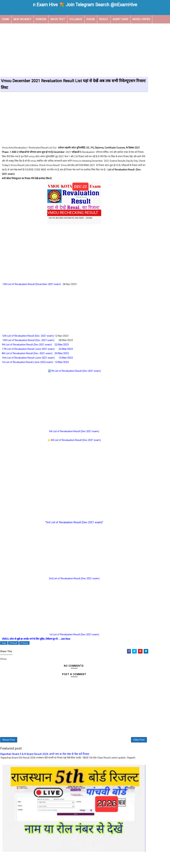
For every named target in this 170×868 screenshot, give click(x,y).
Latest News (134, 296)
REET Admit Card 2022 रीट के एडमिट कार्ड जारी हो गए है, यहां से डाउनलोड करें (144, 207)
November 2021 (129, 468)
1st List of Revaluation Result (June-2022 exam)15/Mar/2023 (35, 367)
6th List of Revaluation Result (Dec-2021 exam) (59, 436)
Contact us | (80, 859)
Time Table (133, 325)
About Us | (69, 859)
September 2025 (129, 376)
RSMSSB (41, 19)
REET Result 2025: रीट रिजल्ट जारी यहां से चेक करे (145, 256)
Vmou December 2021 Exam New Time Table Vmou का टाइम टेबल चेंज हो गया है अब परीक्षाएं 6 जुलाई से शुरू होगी (144, 199)
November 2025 (129, 372)
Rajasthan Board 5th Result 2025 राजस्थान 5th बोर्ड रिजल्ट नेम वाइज (143, 250)
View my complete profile (134, 499)
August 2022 (127, 448)
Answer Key (157, 272)
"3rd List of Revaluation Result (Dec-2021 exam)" (59, 527)
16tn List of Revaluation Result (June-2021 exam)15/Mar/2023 (38, 362)
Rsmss (162, 313)
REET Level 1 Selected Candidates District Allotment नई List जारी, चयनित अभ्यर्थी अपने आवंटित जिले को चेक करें (143, 241)
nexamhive (89, 863)
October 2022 (128, 440)
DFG (126, 495)
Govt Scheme (135, 290)
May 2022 (125, 460)
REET (129, 313)
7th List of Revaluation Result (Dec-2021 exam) (61, 375)
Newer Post (9, 747)
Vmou (152, 325)
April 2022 (126, 464)
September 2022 (129, 444)
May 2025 (125, 380)
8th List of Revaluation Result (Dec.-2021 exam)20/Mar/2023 (36, 358)
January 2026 (128, 368)
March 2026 (127, 364)
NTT (154, 302)
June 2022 (126, 456)
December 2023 (129, 396)
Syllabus (76, 19)
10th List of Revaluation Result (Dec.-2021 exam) (28, 345)
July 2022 (125, 452)
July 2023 (125, 408)
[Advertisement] (85, 49)
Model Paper (141, 19)
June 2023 (126, 412)
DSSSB (91, 19)
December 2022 (129, 432)
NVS (129, 307)
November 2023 (129, 400)
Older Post (110, 747)
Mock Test (58, 19)
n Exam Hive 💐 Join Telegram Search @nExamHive (85, 5)
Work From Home (137, 331)
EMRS (146, 284)
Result (104, 19)
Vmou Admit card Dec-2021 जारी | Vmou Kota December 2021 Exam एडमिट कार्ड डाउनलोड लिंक (144, 214)
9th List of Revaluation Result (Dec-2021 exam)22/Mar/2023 (36, 349)
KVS (154, 290)
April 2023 (126, 420)
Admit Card (121, 19)
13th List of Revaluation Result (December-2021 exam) (32, 289)
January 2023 (128, 428)
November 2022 (129, 436)
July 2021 (125, 472)
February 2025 (128, 388)
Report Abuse (128, 526)
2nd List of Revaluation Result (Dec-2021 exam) (60, 583)
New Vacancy (23, 19)
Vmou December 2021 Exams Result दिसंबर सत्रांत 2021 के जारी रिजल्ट (143, 190)
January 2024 (128, 392)
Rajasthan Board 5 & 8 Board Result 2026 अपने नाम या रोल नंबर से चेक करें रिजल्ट (45, 763)
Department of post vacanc (145, 278)
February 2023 (128, 424)
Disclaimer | (92, 859)
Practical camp (150, 307)
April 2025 (126, 384)
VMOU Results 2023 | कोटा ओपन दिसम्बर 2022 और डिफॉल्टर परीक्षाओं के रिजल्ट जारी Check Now (145, 183)
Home (6, 19)
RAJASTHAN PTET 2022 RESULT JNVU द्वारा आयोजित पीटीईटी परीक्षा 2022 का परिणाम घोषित (143, 233)
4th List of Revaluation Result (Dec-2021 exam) (61, 445)
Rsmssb (131, 319)
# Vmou (24, 648)
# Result (13, 648)
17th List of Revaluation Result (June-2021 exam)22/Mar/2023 (38, 354)
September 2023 (129, 404)
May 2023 (125, 416)
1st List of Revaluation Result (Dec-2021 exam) (60, 639)
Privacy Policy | (105, 859)
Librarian (157, 296)
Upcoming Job (11, 27)
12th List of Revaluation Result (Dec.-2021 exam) (28, 340)
